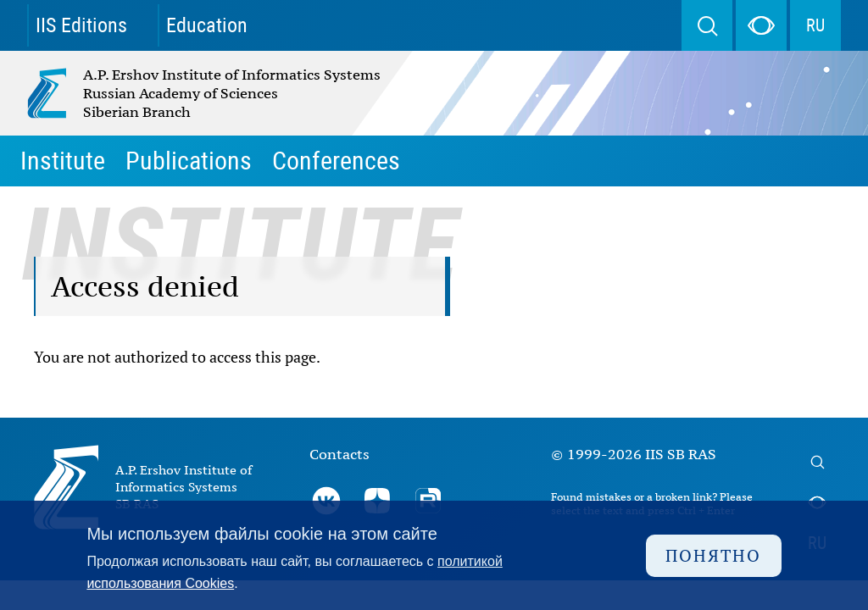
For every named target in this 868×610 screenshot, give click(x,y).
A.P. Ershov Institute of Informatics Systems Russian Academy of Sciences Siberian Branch (168, 93)
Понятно (713, 555)
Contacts (339, 454)
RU (815, 25)
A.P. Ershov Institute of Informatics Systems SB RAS (184, 487)
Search (707, 25)
